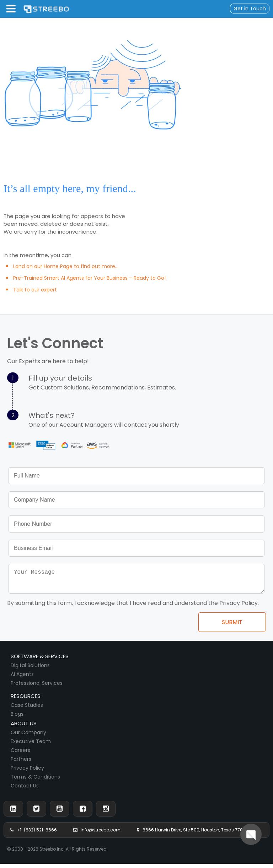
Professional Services (37, 687)
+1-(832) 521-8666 (34, 834)
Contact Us (25, 790)
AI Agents (22, 678)
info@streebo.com (97, 834)
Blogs (17, 718)
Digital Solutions (30, 670)
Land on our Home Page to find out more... (66, 266)
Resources (26, 700)
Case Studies (27, 709)
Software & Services (40, 660)
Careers (20, 754)
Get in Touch (250, 9)
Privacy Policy (27, 772)
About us (24, 728)
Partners (21, 763)
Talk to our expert (35, 290)
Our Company (28, 737)
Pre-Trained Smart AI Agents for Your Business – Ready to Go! (89, 278)
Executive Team (31, 746)
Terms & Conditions (35, 781)
